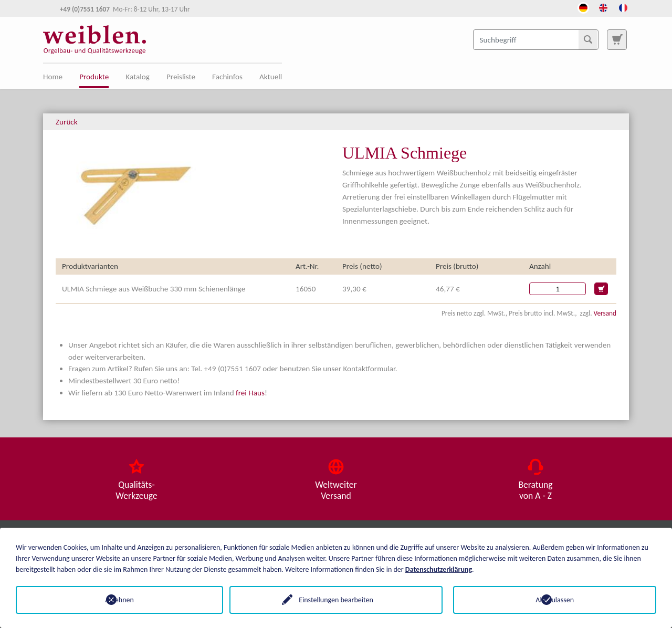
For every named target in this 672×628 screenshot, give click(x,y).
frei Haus (250, 393)
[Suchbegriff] (536, 39)
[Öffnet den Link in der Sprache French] (623, 7)
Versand (605, 313)
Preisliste (181, 77)
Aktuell (271, 77)
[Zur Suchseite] (617, 39)
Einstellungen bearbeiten (336, 600)
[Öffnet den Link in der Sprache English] (603, 7)
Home (53, 77)
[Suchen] (588, 39)
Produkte (94, 77)
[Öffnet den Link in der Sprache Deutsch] (583, 7)
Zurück (67, 122)
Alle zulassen (555, 600)
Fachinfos (227, 77)
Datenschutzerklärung (439, 569)
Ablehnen (117, 600)
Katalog (138, 77)
